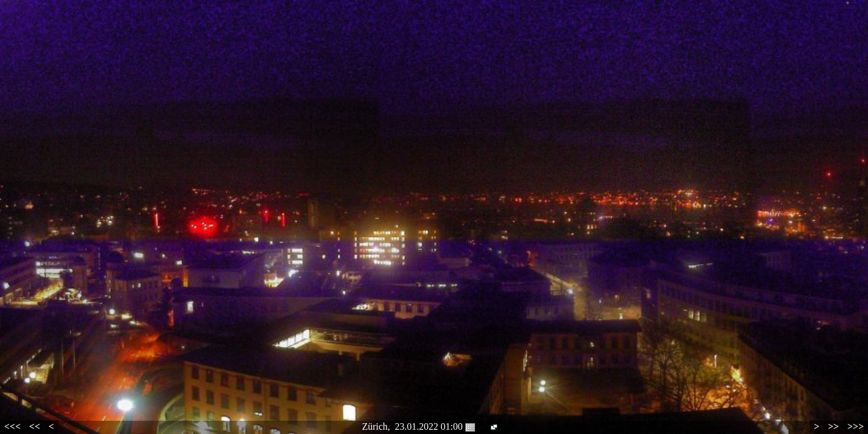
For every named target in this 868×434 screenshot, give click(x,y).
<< (34, 426)
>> (833, 426)
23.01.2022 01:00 (435, 427)
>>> (856, 426)
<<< (12, 426)
